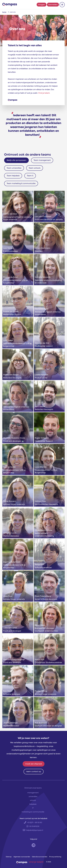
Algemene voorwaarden (22, 857)
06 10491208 (33, 826)
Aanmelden (53, 5)
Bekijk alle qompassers (16, 160)
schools (33, 800)
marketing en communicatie (33, 812)
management (33, 793)
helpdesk (33, 804)
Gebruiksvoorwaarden (40, 857)
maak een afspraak (34, 764)
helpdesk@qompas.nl (33, 830)
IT (33, 808)
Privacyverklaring (55, 857)
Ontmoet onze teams (33, 788)
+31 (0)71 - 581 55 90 (33, 822)
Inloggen (42, 5)
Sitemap (9, 857)
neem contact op (34, 772)
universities (33, 796)
